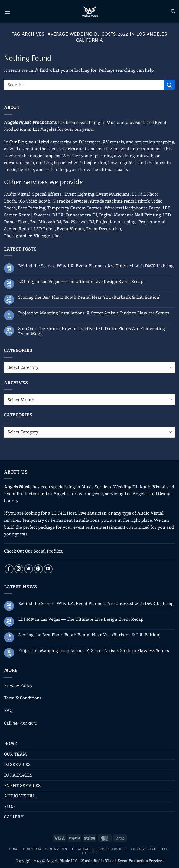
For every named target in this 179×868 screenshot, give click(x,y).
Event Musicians (113, 194)
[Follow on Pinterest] (38, 569)
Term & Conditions (23, 698)
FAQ (8, 710)
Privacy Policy (18, 685)
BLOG (9, 806)
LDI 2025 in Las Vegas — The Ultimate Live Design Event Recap (81, 282)
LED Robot (44, 229)
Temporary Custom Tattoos (74, 208)
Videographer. (48, 236)
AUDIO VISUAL (20, 796)
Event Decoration (104, 229)
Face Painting (32, 208)
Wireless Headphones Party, (132, 208)
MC (142, 194)
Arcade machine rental (113, 201)
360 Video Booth (34, 201)
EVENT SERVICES (22, 786)
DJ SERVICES (17, 765)
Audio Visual (17, 194)
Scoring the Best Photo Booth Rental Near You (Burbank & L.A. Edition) (89, 297)
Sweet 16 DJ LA (49, 215)
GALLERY (14, 817)
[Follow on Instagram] (19, 569)
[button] (7, 11)
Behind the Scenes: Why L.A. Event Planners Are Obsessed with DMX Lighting (96, 266)
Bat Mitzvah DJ (79, 222)
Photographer (18, 236)
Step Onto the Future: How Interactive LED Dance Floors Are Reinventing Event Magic (92, 331)
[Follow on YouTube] (48, 569)
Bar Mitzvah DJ (46, 222)
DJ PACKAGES (18, 775)
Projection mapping (116, 222)
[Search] (173, 11)
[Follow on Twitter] (29, 569)
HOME (11, 744)
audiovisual (133, 122)
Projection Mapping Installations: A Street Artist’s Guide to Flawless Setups (94, 313)
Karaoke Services (71, 201)
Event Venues (71, 229)
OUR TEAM (16, 754)
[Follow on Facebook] (9, 569)
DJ (134, 194)
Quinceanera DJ (82, 215)
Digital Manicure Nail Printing (130, 215)
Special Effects (47, 194)
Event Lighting (79, 194)
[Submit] (170, 85)
